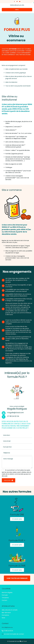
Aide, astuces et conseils (10, 610)
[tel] (17, 453)
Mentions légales (7, 593)
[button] (17, 519)
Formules (5, 595)
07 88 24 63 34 (7, 631)
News (3, 618)
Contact (4, 600)
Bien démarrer (6, 613)
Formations (5, 615)
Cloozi (25, 641)
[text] (17, 435)
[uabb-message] (17, 462)
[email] (17, 441)
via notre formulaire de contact (14, 634)
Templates (5, 598)
